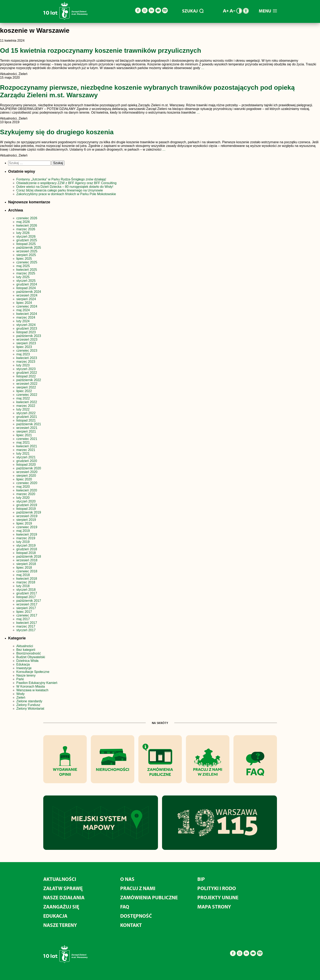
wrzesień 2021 (27, 428)
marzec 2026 (26, 229)
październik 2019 (29, 512)
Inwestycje (24, 668)
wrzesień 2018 (27, 560)
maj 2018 (23, 575)
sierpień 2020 (26, 476)
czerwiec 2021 (27, 439)
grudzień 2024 (27, 284)
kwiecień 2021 (27, 446)
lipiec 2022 (24, 391)
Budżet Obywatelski (31, 657)
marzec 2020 (26, 494)
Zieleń (21, 698)
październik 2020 (29, 468)
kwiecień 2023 (27, 358)
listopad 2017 (26, 597)
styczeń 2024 (26, 325)
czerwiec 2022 (27, 395)
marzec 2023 (26, 362)
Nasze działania (64, 897)
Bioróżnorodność (29, 653)
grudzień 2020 (27, 461)
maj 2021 (23, 442)
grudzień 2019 (27, 505)
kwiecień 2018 (27, 579)
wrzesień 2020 (27, 472)
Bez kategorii (26, 650)
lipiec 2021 (24, 435)
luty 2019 (23, 542)
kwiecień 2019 (27, 534)
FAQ (125, 907)
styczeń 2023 (26, 369)
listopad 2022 (26, 376)
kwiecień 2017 (27, 623)
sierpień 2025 (26, 255)
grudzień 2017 (27, 593)
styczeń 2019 (26, 545)
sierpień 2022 (26, 387)
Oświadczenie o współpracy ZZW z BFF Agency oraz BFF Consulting (66, 183)
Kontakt (131, 925)
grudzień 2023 (27, 328)
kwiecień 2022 (27, 402)
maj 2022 (23, 398)
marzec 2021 (26, 450)
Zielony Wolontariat (30, 709)
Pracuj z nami (138, 888)
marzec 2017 (26, 626)
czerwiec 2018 (27, 571)
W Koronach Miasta (31, 686)
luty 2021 (23, 454)
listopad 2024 (26, 288)
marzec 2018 (26, 582)
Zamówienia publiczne (149, 897)
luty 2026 (23, 233)
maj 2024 (23, 310)
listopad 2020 (26, 465)
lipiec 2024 (24, 303)
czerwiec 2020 (27, 483)
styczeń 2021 (26, 457)
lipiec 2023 (24, 347)
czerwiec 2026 (27, 218)
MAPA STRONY (214, 907)
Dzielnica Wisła (27, 661)
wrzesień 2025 (27, 251)
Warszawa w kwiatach (32, 690)
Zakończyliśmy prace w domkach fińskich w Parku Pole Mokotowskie (66, 194)
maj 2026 (23, 222)
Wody (21, 694)
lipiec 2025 (24, 259)
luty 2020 (23, 498)
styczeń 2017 (26, 630)
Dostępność (136, 916)
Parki (20, 679)
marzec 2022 (26, 406)
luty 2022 (23, 409)
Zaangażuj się (61, 907)
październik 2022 (29, 380)
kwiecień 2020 (27, 490)
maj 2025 (23, 266)
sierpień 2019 (26, 520)
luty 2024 (23, 321)
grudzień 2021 (27, 417)
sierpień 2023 (26, 343)
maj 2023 (23, 354)
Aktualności (25, 646)
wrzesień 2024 (27, 295)
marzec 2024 (26, 317)
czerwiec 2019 (27, 527)
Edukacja (23, 664)
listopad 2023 (26, 332)
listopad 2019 (26, 509)
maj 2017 (23, 619)
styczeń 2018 (26, 590)
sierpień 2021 (26, 431)
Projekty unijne (218, 897)
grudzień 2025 (27, 240)
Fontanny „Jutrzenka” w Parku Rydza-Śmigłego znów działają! (61, 179)
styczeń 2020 (26, 501)
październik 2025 (29, 248)
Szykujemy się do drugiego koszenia (57, 132)
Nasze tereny (26, 675)
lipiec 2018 (24, 568)
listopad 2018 (26, 553)
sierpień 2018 (26, 564)
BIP (201, 879)
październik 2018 (29, 557)
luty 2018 (23, 586)
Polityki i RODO (217, 888)
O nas (127, 879)
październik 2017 (29, 601)
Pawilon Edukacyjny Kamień (37, 683)
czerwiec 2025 (27, 262)
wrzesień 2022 (27, 384)
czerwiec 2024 (27, 306)
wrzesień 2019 (27, 516)
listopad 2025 (26, 244)
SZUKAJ (193, 11)
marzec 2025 (26, 273)
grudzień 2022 (27, 373)
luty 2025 (23, 277)
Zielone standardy (29, 701)
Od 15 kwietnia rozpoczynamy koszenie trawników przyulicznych (101, 50)
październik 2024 (29, 292)
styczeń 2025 (26, 281)
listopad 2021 (26, 420)
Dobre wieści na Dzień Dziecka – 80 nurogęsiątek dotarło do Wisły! (65, 187)
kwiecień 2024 (27, 314)
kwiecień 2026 (27, 225)
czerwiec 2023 (27, 351)
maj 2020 (23, 487)
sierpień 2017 (26, 608)
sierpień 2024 (26, 299)
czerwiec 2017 (27, 615)
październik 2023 (29, 336)
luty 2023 (23, 365)
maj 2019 (23, 531)
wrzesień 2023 (27, 340)
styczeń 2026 (26, 237)
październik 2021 (29, 424)
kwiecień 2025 (27, 270)
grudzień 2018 (27, 549)
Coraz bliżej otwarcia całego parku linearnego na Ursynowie (60, 190)
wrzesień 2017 (27, 604)
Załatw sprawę (63, 888)
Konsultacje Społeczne (33, 672)
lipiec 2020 (24, 479)
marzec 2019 (26, 538)
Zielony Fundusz (28, 705)
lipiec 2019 (24, 523)
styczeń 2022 (26, 413)
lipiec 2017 (24, 612)
